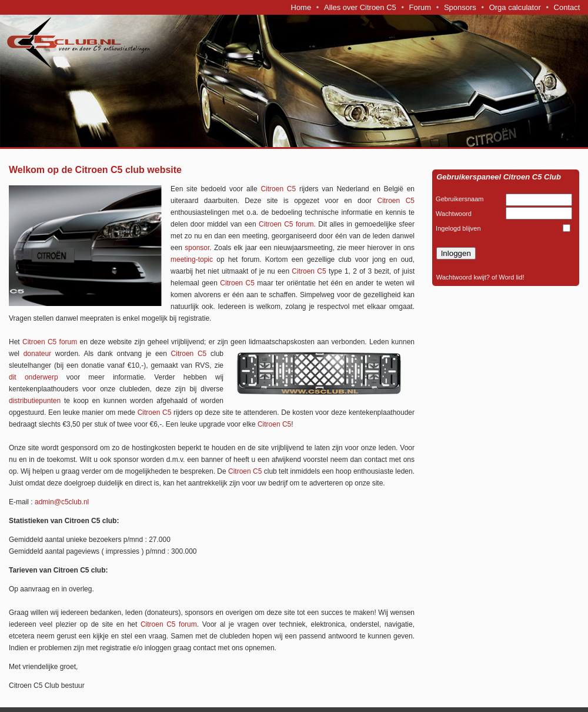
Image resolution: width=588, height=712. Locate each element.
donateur (37, 354)
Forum (420, 7)
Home (301, 7)
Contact (567, 7)
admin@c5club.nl (62, 502)
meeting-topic (192, 259)
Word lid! (511, 277)
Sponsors (460, 7)
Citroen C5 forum (286, 224)
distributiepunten (35, 401)
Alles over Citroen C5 (360, 7)
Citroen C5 (278, 189)
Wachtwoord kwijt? (463, 277)
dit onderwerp (34, 377)
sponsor (196, 248)
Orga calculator (515, 7)
